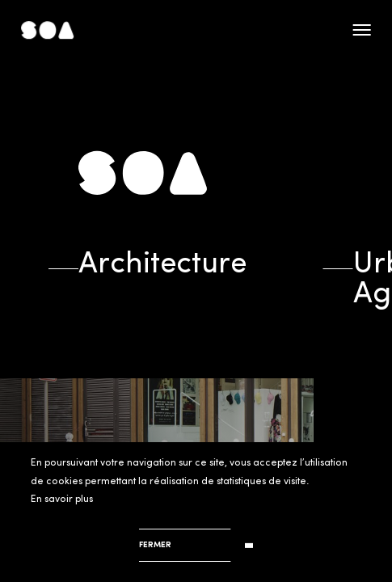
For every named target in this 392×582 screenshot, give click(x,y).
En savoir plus (62, 500)
